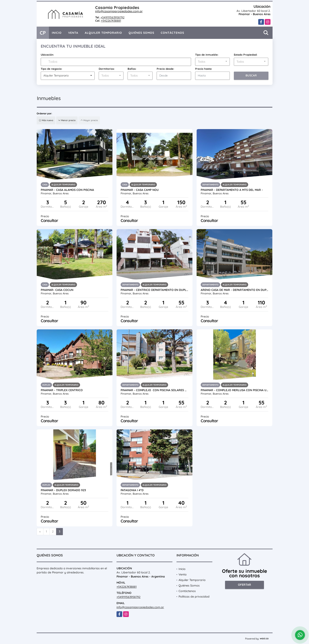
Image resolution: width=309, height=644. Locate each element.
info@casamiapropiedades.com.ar (119, 11)
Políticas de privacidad (194, 597)
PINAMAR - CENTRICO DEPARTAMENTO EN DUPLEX (154, 290)
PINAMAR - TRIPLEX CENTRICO (62, 390)
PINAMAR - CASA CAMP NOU (140, 190)
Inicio (57, 33)
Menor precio (67, 120)
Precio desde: (165, 69)
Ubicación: (47, 55)
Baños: (132, 69)
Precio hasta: (204, 69)
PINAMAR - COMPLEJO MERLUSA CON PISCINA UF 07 (235, 390)
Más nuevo (46, 120)
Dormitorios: (107, 69)
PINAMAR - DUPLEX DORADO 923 (63, 490)
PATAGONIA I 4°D (132, 490)
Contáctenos (172, 33)
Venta (73, 33)
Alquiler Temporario (103, 33)
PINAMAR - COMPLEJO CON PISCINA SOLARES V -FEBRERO (154, 390)
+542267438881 (111, 21)
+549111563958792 (113, 17)
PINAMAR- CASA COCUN (57, 290)
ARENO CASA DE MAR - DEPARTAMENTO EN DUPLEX (235, 290)
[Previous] (40, 532)
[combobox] (212, 62)
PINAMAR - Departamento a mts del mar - (232, 190)
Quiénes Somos (141, 33)
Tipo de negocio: (51, 69)
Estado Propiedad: (246, 55)
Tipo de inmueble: (207, 55)
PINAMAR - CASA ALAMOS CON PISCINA (67, 190)
